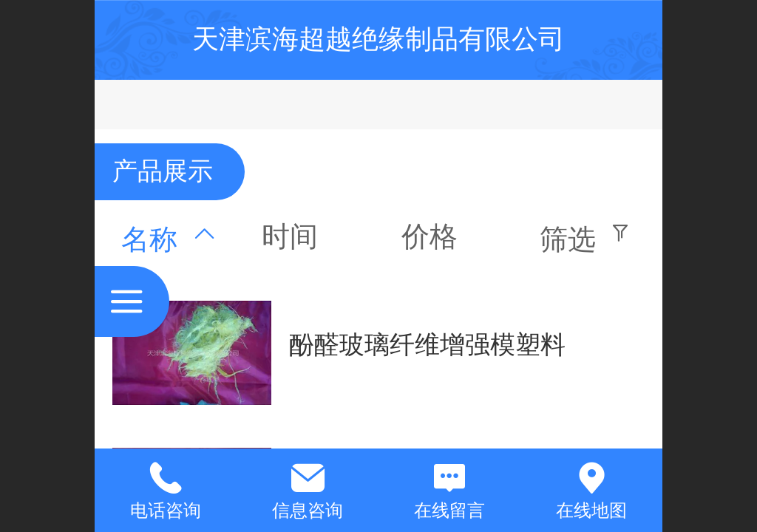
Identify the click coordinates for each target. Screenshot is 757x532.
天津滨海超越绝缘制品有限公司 (378, 39)
